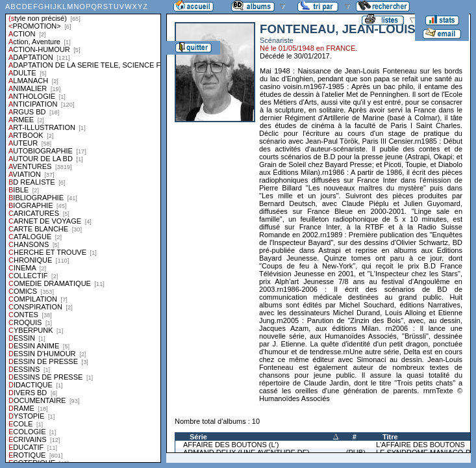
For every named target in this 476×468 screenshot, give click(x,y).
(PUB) (356, 452)
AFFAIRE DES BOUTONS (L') (231, 445)
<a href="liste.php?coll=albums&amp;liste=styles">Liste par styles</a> (83, 231)
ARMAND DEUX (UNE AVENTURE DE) (246, 452)
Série (198, 437)
